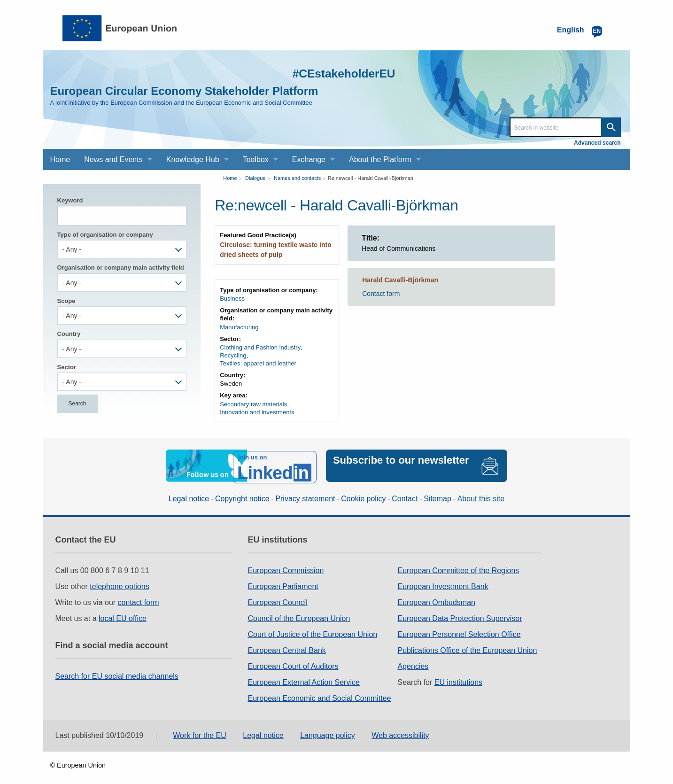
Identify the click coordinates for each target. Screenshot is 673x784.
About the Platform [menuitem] (380, 159)
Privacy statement (305, 494)
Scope (66, 301)
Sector (67, 367)
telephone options (119, 582)
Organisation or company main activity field (121, 268)
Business (232, 297)
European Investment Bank (443, 582)
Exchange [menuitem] (309, 159)
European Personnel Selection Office (459, 630)
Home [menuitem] (60, 159)
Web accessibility (400, 731)
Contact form (381, 294)
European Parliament (283, 582)
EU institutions (458, 678)
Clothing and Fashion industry (260, 346)
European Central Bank (286, 646)
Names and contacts (297, 178)
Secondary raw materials (253, 402)
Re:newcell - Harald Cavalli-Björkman (371, 178)
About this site (481, 494)
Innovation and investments (257, 410)
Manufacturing (239, 326)
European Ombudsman (437, 598)
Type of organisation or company (105, 235)
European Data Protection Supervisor (460, 614)
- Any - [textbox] (72, 249)
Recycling (233, 354)
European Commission (286, 566)
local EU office (123, 614)
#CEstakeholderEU (332, 73)
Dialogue (255, 178)
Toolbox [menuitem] (256, 159)
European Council (277, 598)
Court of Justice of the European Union (312, 630)
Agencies (413, 662)
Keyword (70, 200)
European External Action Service (303, 678)
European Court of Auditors (293, 662)
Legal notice (189, 494)
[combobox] (122, 249)
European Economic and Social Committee (319, 694)
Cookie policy (363, 494)
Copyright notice (242, 494)
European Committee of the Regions (459, 566)
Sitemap (437, 494)
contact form (139, 598)
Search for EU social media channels (117, 671)
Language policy (328, 731)
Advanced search (597, 143)
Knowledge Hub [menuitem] (193, 159)
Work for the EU (200, 731)
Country (69, 334)
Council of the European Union (299, 614)
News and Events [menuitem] (113, 159)
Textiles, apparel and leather (258, 362)
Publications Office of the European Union (468, 646)
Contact (405, 494)
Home (230, 178)
